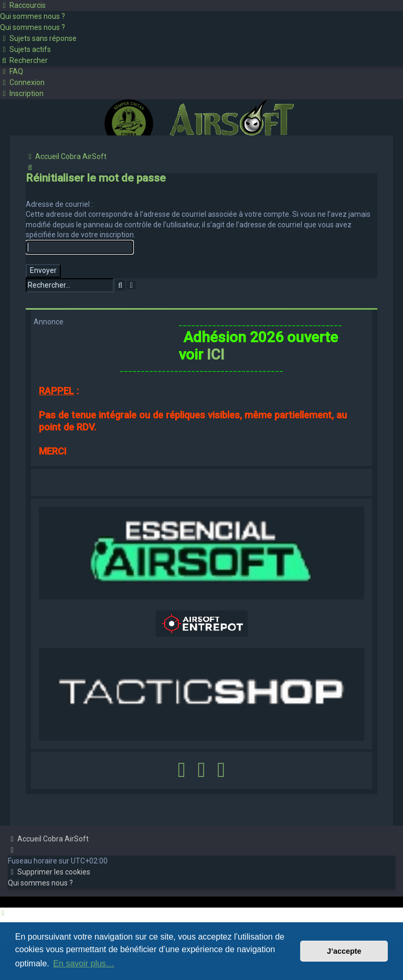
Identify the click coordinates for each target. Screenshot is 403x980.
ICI (216, 355)
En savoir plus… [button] (84, 963)
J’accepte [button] (344, 951)
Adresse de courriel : (59, 204)
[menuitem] (33, 16)
